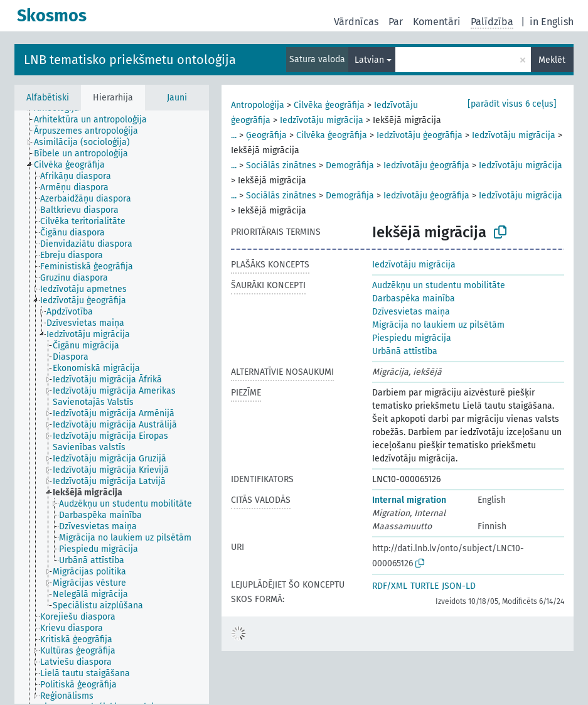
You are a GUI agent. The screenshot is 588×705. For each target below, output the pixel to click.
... (234, 135)
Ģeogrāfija (266, 135)
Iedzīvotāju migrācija (322, 120)
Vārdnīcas (356, 22)
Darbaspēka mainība (414, 299)
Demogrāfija (350, 165)
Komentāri (437, 22)
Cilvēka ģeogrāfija (329, 105)
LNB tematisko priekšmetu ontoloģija (130, 60)
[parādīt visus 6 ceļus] (512, 104)
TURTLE (425, 586)
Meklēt (552, 60)
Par (396, 22)
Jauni (177, 98)
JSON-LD (459, 586)
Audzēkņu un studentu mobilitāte (439, 285)
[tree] (112, 407)
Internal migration (409, 500)
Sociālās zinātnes (281, 165)
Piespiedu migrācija (412, 338)
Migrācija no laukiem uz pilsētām (438, 325)
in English (552, 22)
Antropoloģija (258, 105)
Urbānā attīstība (405, 351)
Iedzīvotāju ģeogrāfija (420, 135)
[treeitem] (96, 120)
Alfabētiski (48, 98)
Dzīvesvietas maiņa (411, 312)
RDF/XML (390, 586)
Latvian (369, 60)
